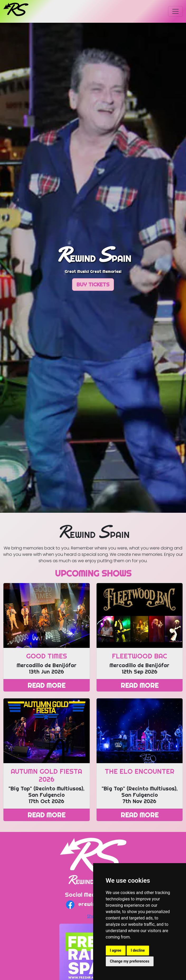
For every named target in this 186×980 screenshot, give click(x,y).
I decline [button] (138, 950)
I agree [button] (116, 950)
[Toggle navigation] (175, 11)
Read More (46, 685)
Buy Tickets (93, 284)
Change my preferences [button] (130, 961)
